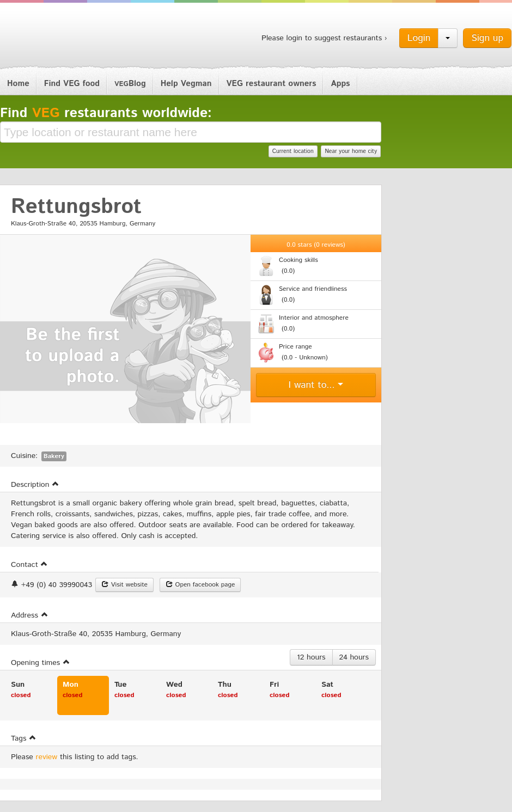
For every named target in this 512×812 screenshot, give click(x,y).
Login (419, 38)
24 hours (354, 657)
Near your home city (351, 151)
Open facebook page (200, 585)
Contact (29, 565)
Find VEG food (72, 84)
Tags (24, 738)
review (47, 757)
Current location (293, 151)
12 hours (311, 657)
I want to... (316, 385)
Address (30, 615)
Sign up (487, 38)
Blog (130, 84)
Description (35, 485)
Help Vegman (186, 84)
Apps (340, 84)
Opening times (41, 663)
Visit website (124, 585)
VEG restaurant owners (272, 84)
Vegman (68, 37)
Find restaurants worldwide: (106, 113)
